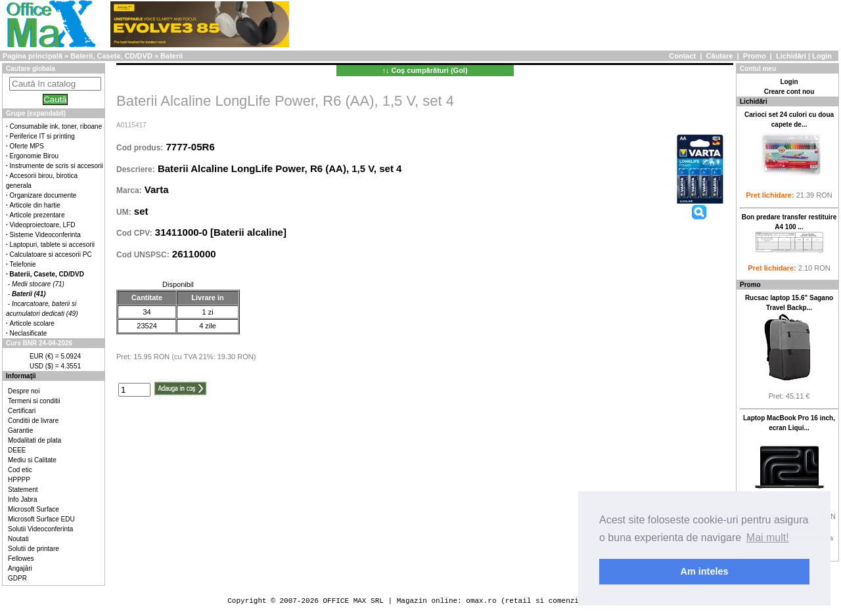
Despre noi (24, 391)
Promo (755, 56)
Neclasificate (29, 333)
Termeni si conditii (34, 401)
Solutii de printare (34, 549)
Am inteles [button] (705, 571)
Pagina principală (33, 56)
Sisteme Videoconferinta (45, 235)
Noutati (18, 539)
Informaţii (21, 376)
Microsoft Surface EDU (41, 519)
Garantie (20, 430)
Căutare (720, 56)
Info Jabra (22, 499)
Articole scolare (32, 323)
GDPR (17, 578)
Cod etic (20, 470)
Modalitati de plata (34, 440)
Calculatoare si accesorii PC (51, 254)
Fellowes (21, 559)
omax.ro (481, 601)
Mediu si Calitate (32, 460)
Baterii (171, 56)
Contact (682, 56)
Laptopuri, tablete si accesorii (53, 245)
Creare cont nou (789, 92)
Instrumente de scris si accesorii (57, 166)
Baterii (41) (29, 294)
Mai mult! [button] (768, 538)
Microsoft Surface (34, 509)
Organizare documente (43, 195)
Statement (23, 490)
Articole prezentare (37, 215)
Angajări (20, 568)
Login (822, 56)
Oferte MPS (27, 146)
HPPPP (19, 480)
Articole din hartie (35, 205)
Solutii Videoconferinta (40, 529)
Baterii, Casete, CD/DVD (111, 56)
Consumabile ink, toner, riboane (56, 126)
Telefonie (23, 264)
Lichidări (791, 56)
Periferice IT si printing (42, 136)
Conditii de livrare (33, 421)
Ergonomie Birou (34, 156)
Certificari (22, 411)
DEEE (17, 450)
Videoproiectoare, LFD (43, 225)
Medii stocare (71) (38, 284)
